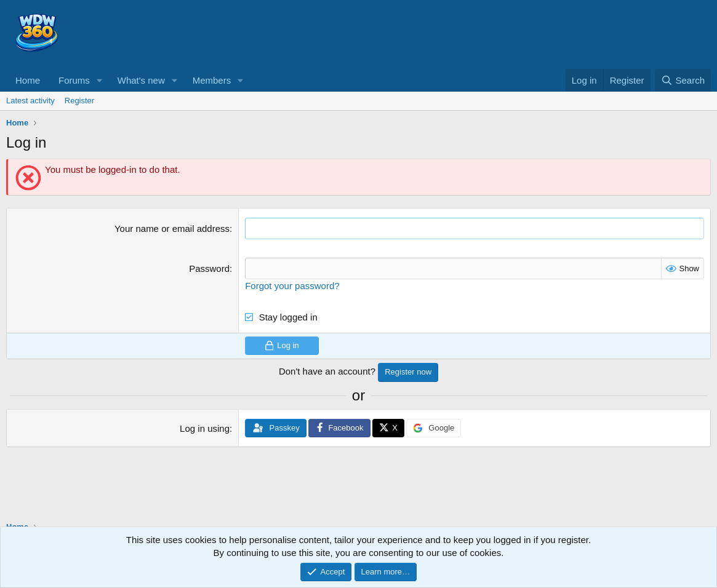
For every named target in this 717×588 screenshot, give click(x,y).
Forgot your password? (292, 286)
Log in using (205, 428)
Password (209, 268)
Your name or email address (172, 228)
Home (28, 80)
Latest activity (30, 101)
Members (212, 80)
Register (79, 101)
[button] (100, 80)
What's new (141, 80)
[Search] (683, 80)
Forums (74, 80)
